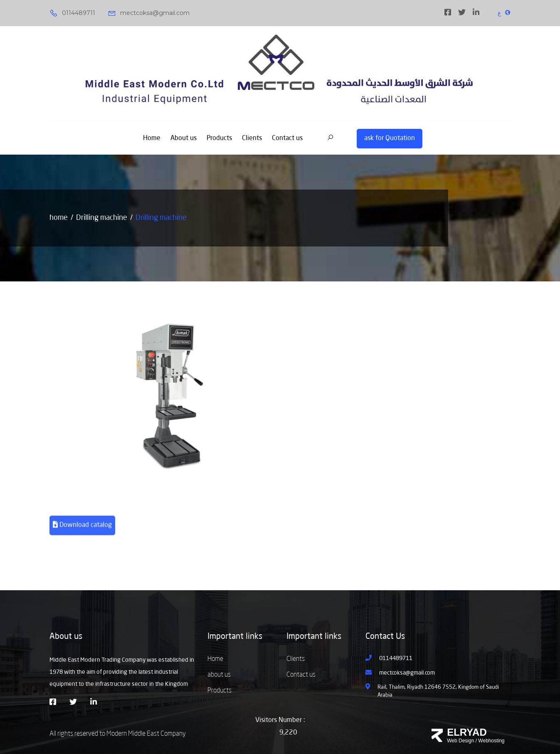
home (59, 218)
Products (219, 138)
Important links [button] (235, 637)
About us (184, 138)
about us (219, 675)
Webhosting (491, 741)
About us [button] (66, 637)
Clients (252, 138)
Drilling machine (102, 218)
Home (152, 138)
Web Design (460, 741)
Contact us (287, 138)
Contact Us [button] (385, 637)
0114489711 (72, 13)
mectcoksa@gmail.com (149, 13)
